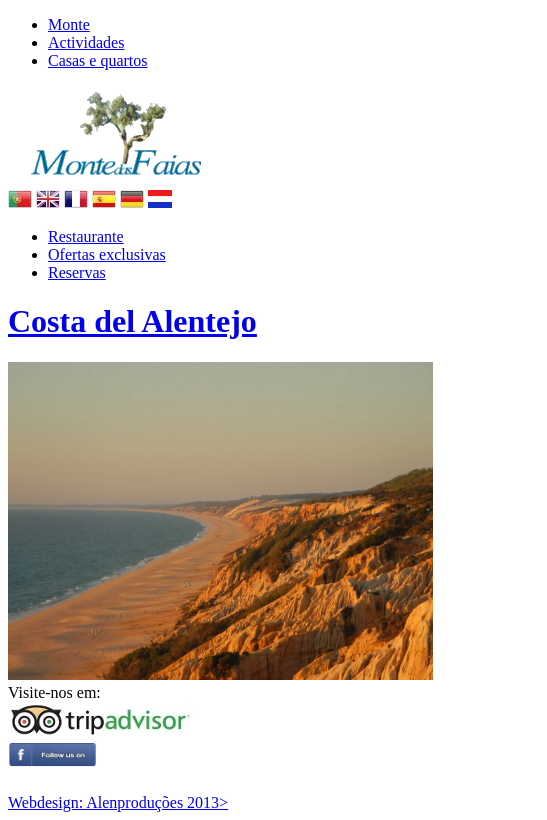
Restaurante (86, 236)
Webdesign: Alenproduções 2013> (118, 802)
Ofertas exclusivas (107, 254)
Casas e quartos (98, 60)
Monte (69, 24)
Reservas (77, 272)
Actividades (86, 42)
